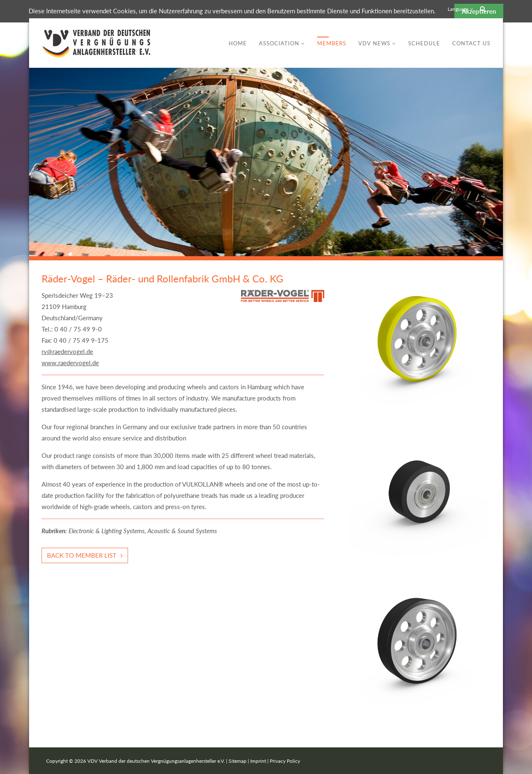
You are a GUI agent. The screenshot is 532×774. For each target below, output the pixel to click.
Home (238, 43)
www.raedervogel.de (70, 363)
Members (332, 43)
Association (279, 43)
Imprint (258, 761)
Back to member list (82, 555)
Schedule (424, 43)
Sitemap (238, 761)
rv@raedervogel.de (67, 351)
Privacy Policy (285, 761)
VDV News (374, 43)
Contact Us (471, 43)
